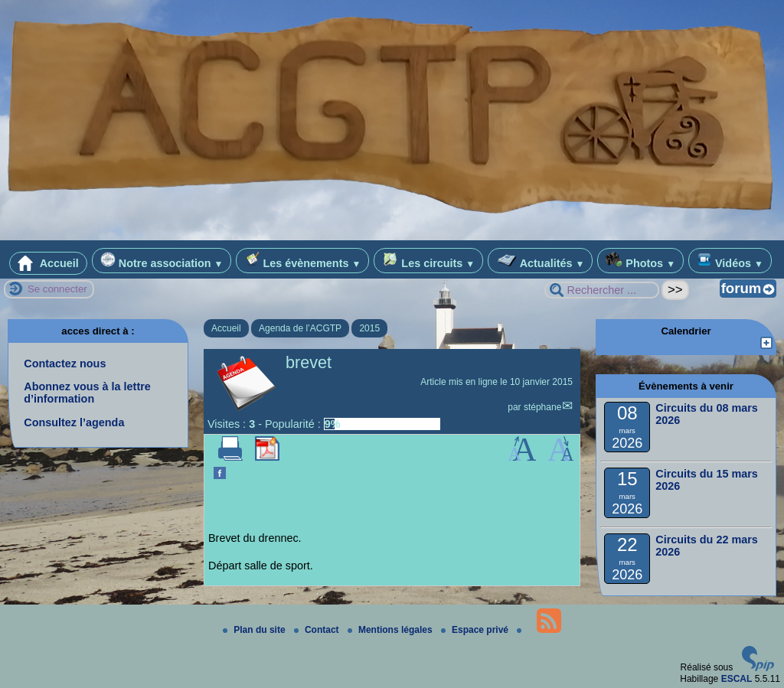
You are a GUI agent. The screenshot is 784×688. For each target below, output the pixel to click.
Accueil (48, 263)
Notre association (162, 261)
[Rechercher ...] (602, 290)
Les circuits (428, 261)
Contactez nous (65, 364)
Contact (318, 630)
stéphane (542, 407)
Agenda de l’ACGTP (300, 328)
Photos (640, 261)
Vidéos (730, 261)
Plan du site (255, 630)
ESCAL (737, 679)
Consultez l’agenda (74, 422)
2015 (369, 328)
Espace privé (476, 630)
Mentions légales (391, 630)
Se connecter (57, 289)
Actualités (540, 261)
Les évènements (302, 261)
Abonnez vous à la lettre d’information (87, 393)
